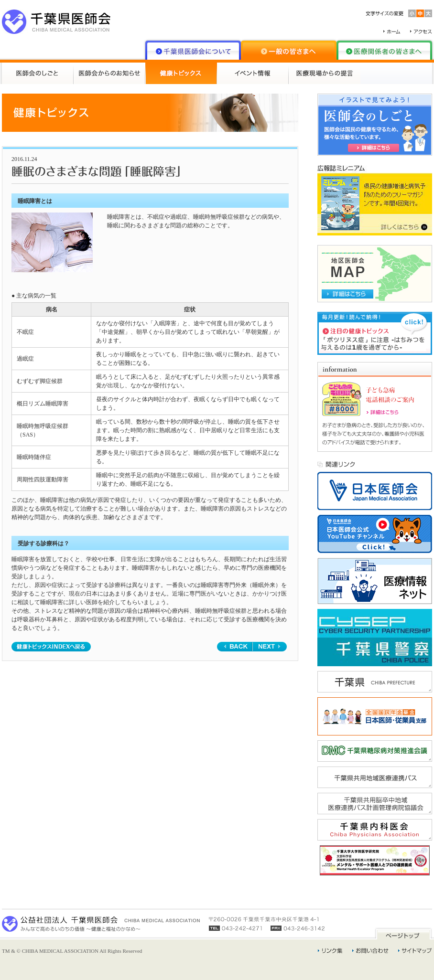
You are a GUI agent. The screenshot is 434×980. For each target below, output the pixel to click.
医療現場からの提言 (325, 73)
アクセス (421, 32)
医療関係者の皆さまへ (384, 50)
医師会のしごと (38, 73)
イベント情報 (253, 73)
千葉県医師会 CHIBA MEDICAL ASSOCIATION (56, 22)
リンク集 (330, 951)
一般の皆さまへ (289, 50)
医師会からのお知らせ (109, 73)
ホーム (392, 32)
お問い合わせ (370, 951)
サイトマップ (415, 951)
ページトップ (403, 933)
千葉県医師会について (193, 50)
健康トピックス (181, 73)
